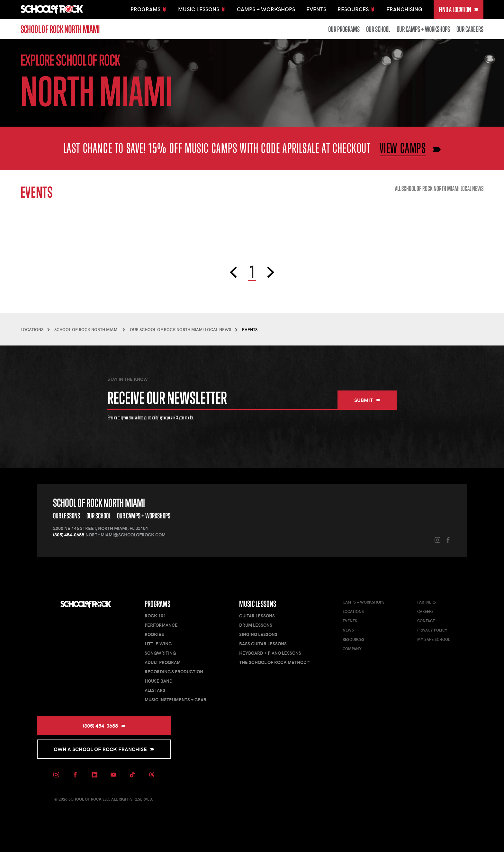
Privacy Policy (432, 630)
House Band (159, 681)
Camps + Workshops (266, 9)
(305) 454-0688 (69, 535)
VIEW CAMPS (403, 148)
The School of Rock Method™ (274, 662)
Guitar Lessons (257, 616)
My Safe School (434, 639)
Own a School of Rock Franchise (104, 749)
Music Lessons (258, 604)
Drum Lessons (256, 625)
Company (352, 649)
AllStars (155, 690)
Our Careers (470, 29)
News (348, 630)
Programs (157, 604)
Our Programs (344, 29)
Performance (161, 625)
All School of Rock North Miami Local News (439, 189)
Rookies (154, 634)
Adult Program (163, 662)
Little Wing (158, 644)
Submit (367, 400)
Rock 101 (155, 616)
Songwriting (160, 653)
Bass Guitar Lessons (263, 644)
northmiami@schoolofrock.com (126, 535)
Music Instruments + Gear (175, 700)
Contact (426, 621)
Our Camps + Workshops (423, 29)
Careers (425, 611)
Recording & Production (174, 672)
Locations (353, 611)
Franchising (404, 9)
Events (316, 9)
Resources (353, 639)
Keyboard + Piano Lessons (270, 653)
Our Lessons (67, 516)
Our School (378, 29)
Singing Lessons (258, 634)
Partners (427, 602)
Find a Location (459, 9)
